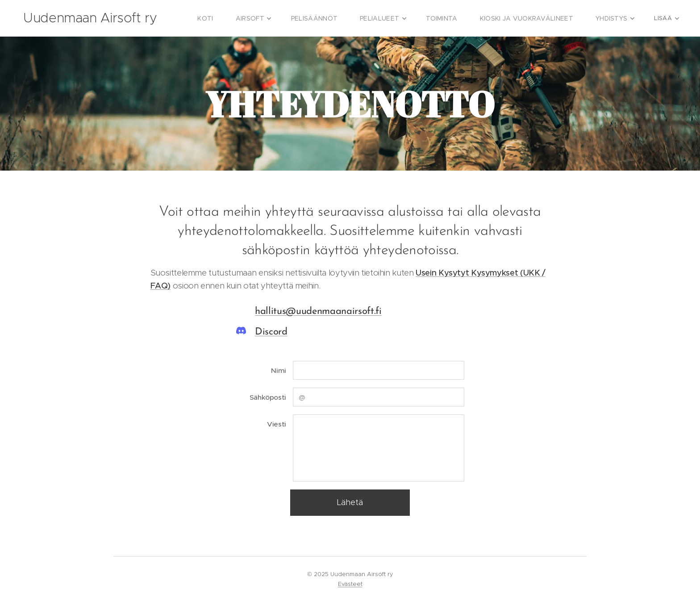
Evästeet (350, 584)
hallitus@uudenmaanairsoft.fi (318, 311)
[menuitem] (230, 18)
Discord (271, 332)
